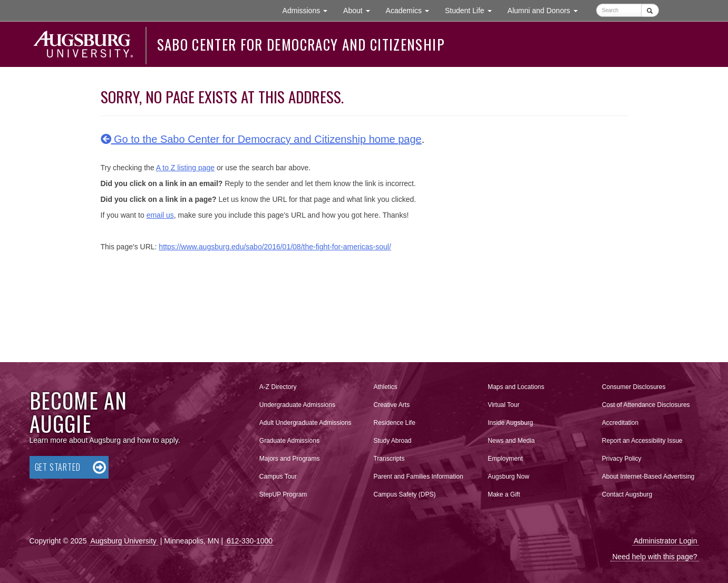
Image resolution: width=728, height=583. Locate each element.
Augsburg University (124, 541)
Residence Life (394, 423)
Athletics (385, 387)
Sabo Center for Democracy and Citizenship (301, 44)
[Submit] (650, 10)
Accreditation (620, 423)
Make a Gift (504, 494)
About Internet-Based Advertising (648, 477)
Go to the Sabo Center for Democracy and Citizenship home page (261, 139)
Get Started (58, 467)
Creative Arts (391, 405)
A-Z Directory (278, 387)
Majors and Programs (289, 456)
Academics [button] (411, 10)
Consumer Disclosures (634, 387)
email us (160, 215)
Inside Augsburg (510, 423)
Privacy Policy (622, 459)
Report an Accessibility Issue (642, 441)
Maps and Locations (516, 387)
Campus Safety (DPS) (404, 494)
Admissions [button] (309, 10)
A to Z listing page (185, 168)
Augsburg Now (508, 477)
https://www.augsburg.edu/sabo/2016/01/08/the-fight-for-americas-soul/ (275, 247)
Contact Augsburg (627, 494)
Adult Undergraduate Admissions (305, 423)
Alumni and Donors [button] (547, 10)
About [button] (360, 13)
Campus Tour (278, 477)
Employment (505, 459)
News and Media (511, 441)
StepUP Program (283, 494)
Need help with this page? (654, 557)
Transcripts (389, 459)
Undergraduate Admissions (297, 405)
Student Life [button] (472, 10)
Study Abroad (392, 441)
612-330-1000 (250, 541)
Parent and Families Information (418, 477)
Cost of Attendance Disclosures (646, 405)
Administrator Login (666, 541)
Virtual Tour (503, 405)
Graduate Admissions (289, 441)
